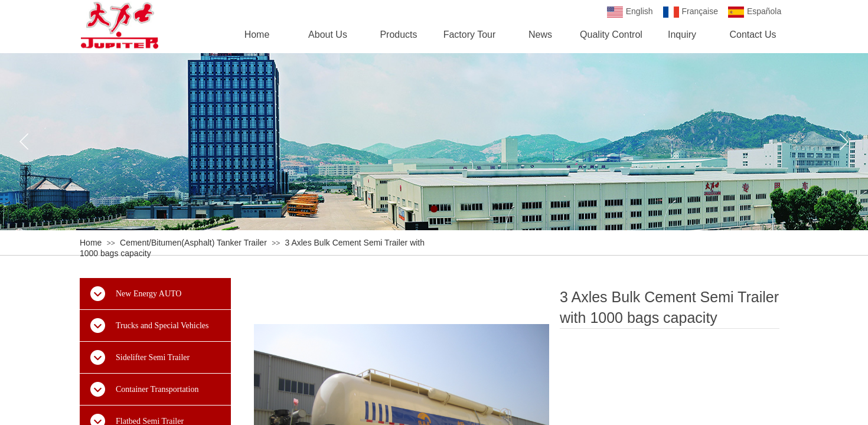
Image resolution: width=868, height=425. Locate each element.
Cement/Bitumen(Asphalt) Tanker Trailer (193, 243)
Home (91, 243)
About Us (328, 35)
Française (691, 12)
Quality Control (611, 35)
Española (755, 12)
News (540, 35)
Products (398, 35)
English (630, 12)
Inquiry (682, 35)
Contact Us (753, 35)
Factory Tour (470, 35)
